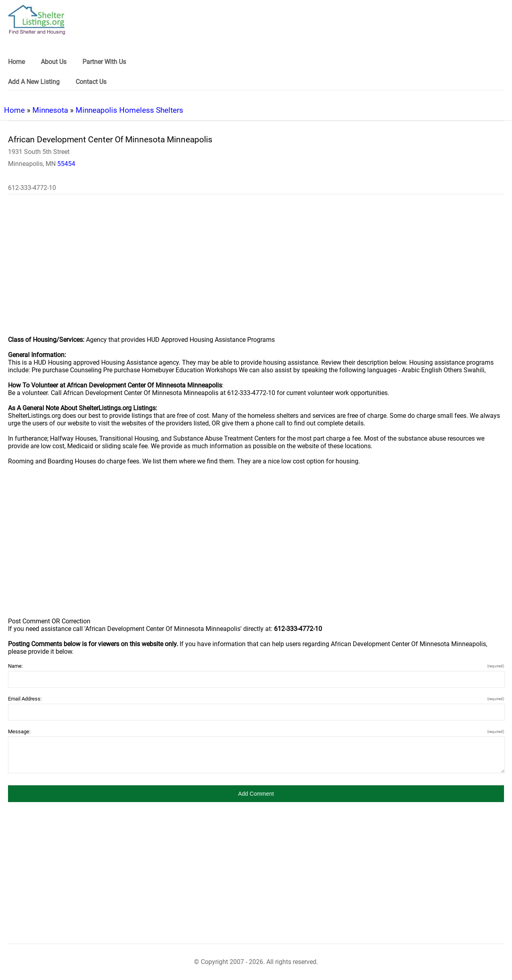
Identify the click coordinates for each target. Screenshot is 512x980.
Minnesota (50, 110)
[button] (256, 794)
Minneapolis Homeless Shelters (129, 110)
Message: (256, 732)
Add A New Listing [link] (34, 82)
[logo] (37, 20)
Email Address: (256, 699)
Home (14, 110)
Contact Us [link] (91, 82)
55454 (66, 164)
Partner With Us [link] (104, 62)
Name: (256, 666)
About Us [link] (54, 62)
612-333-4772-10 (32, 188)
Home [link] (16, 62)
